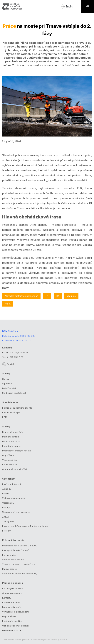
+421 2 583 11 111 (15, 357)
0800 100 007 (28, 336)
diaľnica (71, 296)
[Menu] (88, 7)
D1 (58, 296)
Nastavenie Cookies (12, 630)
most (8, 304)
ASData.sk (63, 640)
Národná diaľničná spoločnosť (21, 296)
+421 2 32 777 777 (22, 341)
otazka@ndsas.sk (19, 352)
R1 (47, 296)
